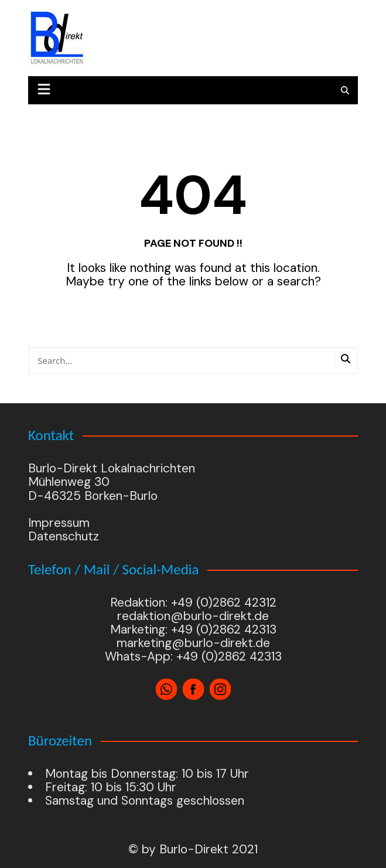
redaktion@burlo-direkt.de (193, 616)
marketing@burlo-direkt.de (193, 643)
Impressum (59, 523)
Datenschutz (64, 536)
